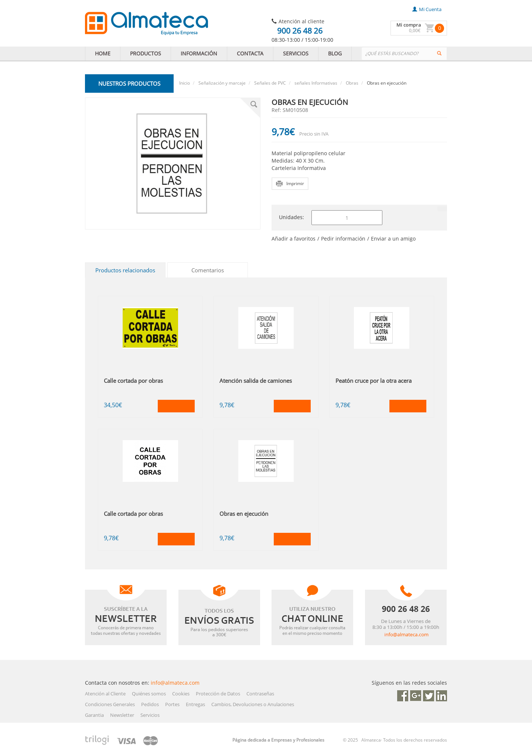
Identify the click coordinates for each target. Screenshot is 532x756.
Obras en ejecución (244, 514)
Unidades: (291, 217)
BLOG (335, 53)
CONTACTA (250, 53)
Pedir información (343, 239)
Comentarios (208, 270)
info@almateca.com (175, 683)
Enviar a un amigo (393, 239)
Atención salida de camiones (256, 381)
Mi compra (409, 25)
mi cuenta (427, 9)
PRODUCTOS (146, 53)
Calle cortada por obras (133, 381)
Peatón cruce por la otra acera (374, 381)
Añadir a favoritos (294, 239)
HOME (103, 53)
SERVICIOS (296, 53)
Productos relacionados (125, 270)
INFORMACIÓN (199, 53)
